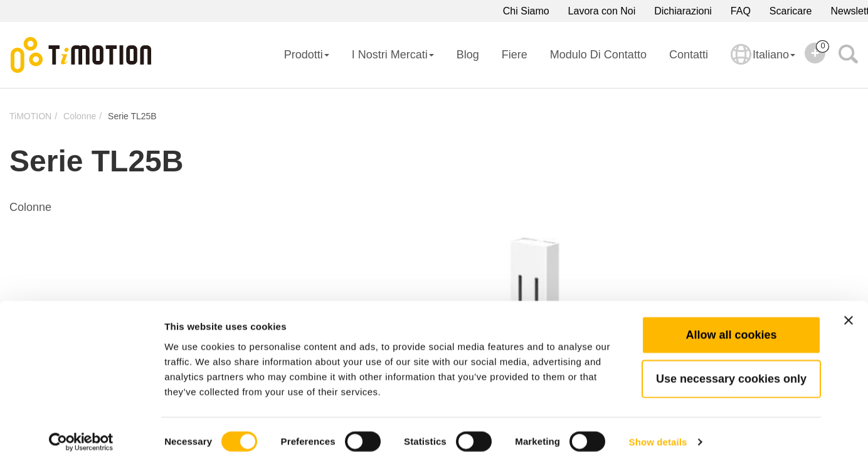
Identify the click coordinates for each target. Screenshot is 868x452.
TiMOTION (30, 116)
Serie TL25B (132, 116)
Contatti (689, 55)
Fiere (515, 55)
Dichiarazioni (683, 11)
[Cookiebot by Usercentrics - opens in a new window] (81, 428)
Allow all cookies (731, 320)
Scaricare (791, 11)
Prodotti (307, 55)
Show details (658, 427)
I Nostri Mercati (393, 55)
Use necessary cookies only (731, 363)
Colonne (80, 116)
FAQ (741, 11)
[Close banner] (849, 305)
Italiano (763, 63)
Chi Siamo (526, 11)
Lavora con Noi (602, 11)
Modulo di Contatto (598, 55)
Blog (468, 55)
